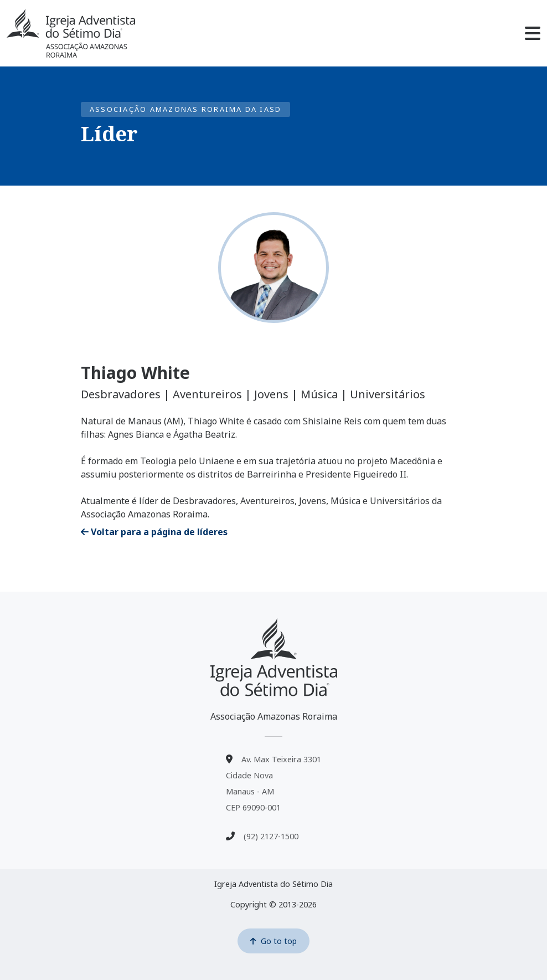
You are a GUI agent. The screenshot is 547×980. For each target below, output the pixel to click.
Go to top (273, 941)
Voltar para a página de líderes (154, 532)
